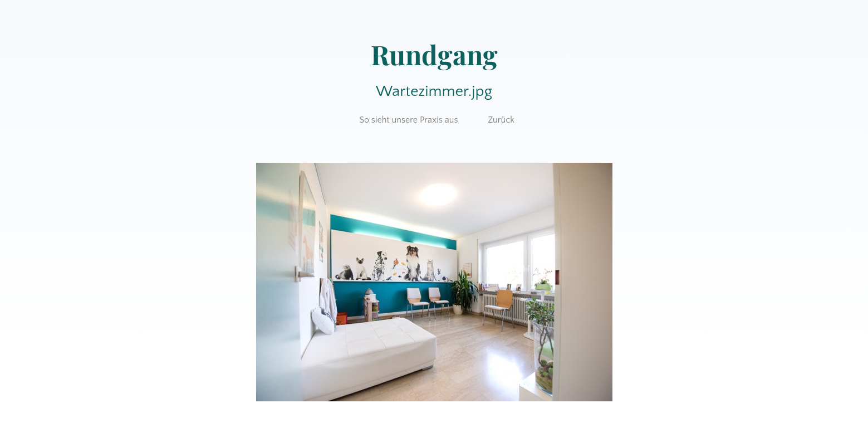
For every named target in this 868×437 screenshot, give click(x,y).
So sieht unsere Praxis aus (408, 120)
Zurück (501, 120)
